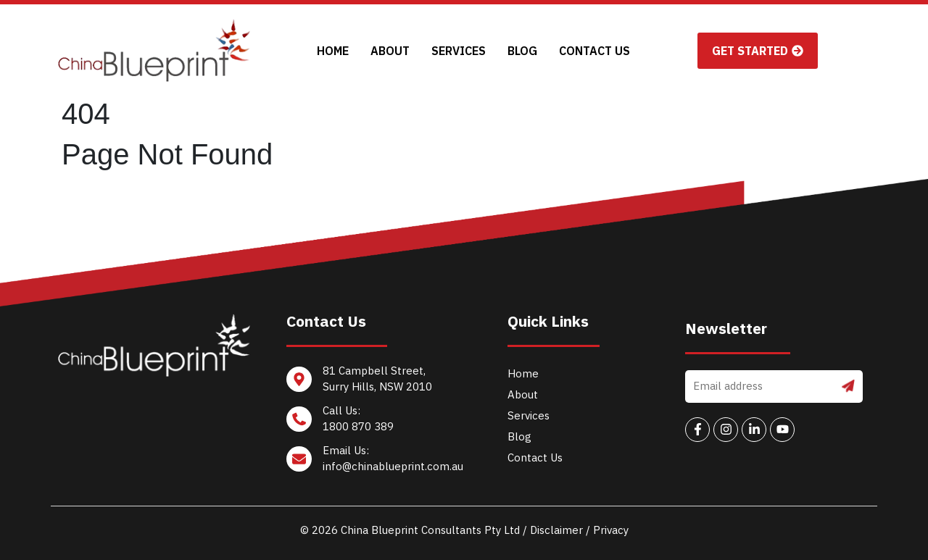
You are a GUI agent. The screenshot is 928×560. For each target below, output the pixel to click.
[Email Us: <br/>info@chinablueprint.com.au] (377, 463)
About (390, 51)
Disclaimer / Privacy (579, 530)
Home (333, 51)
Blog (522, 51)
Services (459, 51)
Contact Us (594, 51)
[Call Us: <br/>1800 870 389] (377, 423)
